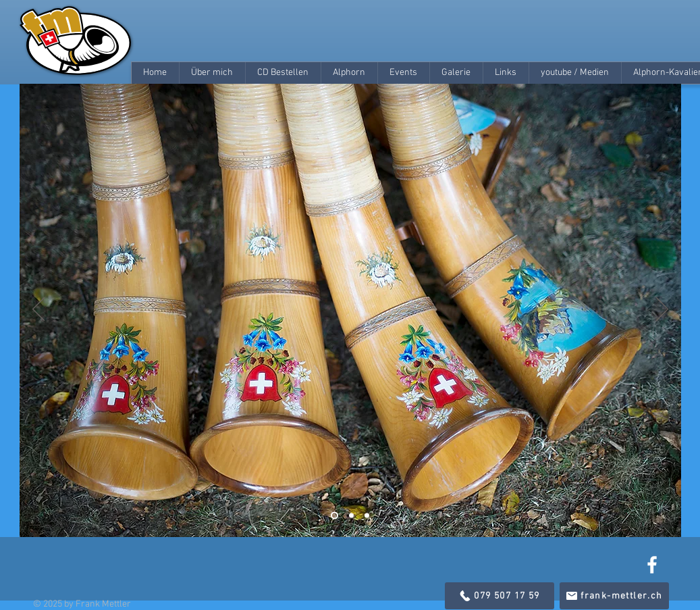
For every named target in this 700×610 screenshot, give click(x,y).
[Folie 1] (334, 516)
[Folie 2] (351, 516)
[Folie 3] (367, 516)
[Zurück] (38, 310)
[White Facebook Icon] (652, 565)
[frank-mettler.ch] (614, 596)
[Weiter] (662, 310)
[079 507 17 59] (500, 596)
